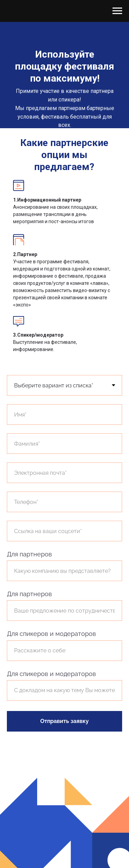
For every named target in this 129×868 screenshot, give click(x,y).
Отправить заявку (64, 721)
